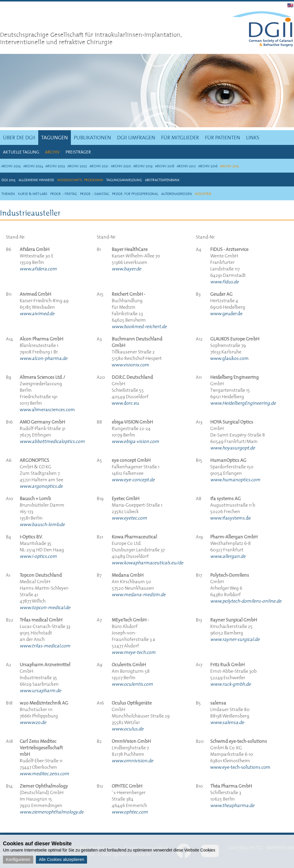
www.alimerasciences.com (47, 409)
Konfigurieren (18, 859)
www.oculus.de (128, 729)
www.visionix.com (131, 365)
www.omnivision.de (132, 760)
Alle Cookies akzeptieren (61, 859)
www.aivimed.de (37, 313)
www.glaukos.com (229, 358)
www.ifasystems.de (230, 518)
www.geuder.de (226, 313)
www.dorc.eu (125, 403)
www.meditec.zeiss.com (44, 773)
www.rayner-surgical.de (235, 639)
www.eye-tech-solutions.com (240, 767)
